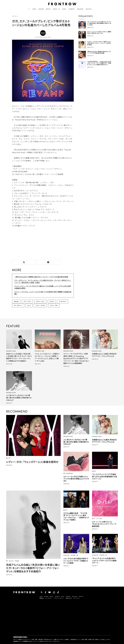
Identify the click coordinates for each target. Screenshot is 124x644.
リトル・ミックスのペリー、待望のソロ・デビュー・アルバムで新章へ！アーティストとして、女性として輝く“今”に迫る (47, 357)
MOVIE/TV (57, 596)
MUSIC (64, 9)
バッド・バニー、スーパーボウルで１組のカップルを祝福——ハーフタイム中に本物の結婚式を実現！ (43, 287)
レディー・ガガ (54, 305)
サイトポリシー (49, 598)
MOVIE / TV (56, 9)
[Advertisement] (43, 243)
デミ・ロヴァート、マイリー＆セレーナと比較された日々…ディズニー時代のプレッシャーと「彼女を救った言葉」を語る (43, 281)
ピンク (29, 305)
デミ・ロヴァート (18, 305)
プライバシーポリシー (59, 598)
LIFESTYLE (89, 9)
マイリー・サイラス (40, 305)
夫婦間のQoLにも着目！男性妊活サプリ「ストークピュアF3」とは (104, 355)
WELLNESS (80, 9)
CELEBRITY (72, 9)
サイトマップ (76, 598)
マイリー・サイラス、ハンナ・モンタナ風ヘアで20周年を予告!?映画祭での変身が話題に (43, 293)
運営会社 (42, 598)
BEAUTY (48, 9)
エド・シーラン (27, 301)
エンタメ (52, 301)
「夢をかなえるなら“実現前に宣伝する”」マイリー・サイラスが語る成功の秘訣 (41, 277)
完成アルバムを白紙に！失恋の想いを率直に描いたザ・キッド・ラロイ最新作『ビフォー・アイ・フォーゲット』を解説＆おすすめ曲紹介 (19, 357)
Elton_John (16, 301)
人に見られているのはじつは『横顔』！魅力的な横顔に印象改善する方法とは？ (19, 398)
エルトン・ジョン (40, 301)
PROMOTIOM (11, 351)
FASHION (41, 9)
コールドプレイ (63, 301)
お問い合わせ (69, 598)
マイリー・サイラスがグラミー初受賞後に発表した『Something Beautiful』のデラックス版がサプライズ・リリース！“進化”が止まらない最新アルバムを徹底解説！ (76, 359)
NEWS (34, 9)
